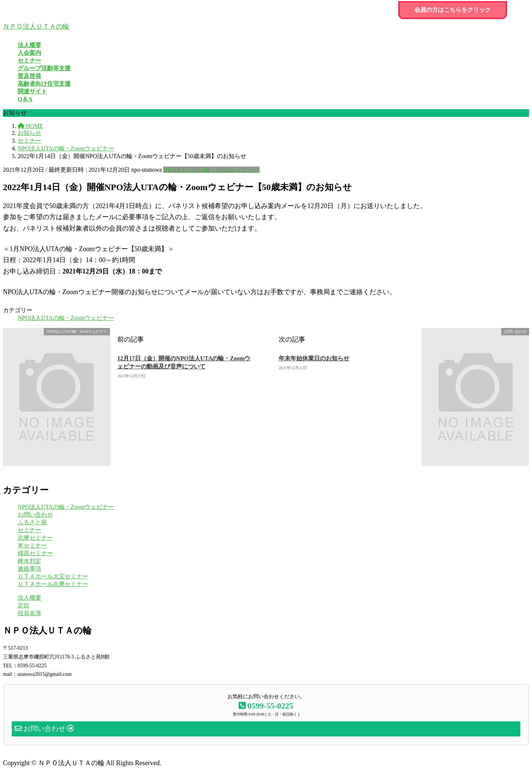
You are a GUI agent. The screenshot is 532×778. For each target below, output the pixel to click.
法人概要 (29, 598)
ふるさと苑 (32, 522)
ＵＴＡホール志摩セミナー (53, 584)
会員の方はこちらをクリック (453, 10)
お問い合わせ (35, 515)
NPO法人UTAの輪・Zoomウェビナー (211, 170)
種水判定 (29, 561)
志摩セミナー (35, 538)
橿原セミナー (35, 553)
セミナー (29, 530)
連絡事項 (29, 569)
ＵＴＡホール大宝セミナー (53, 576)
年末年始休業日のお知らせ (314, 358)
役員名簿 (29, 613)
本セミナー (32, 545)
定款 (24, 605)
